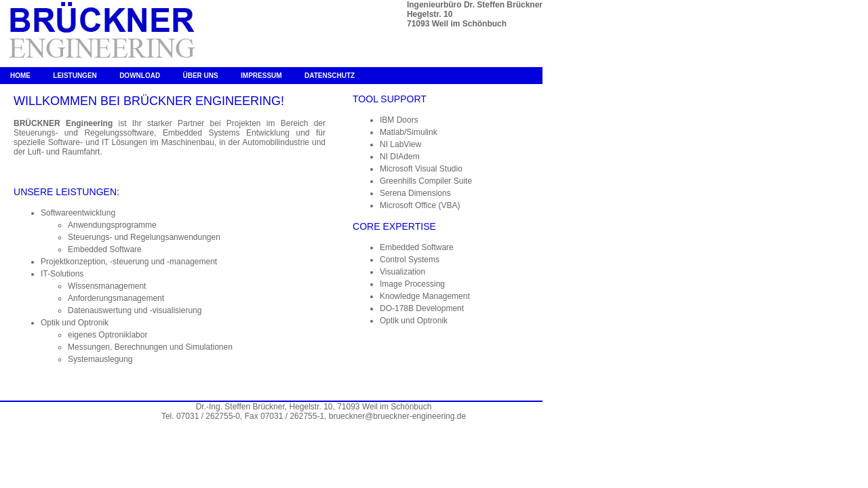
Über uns (200, 76)
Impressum (261, 76)
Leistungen (75, 76)
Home (20, 76)
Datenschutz (330, 76)
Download (140, 76)
